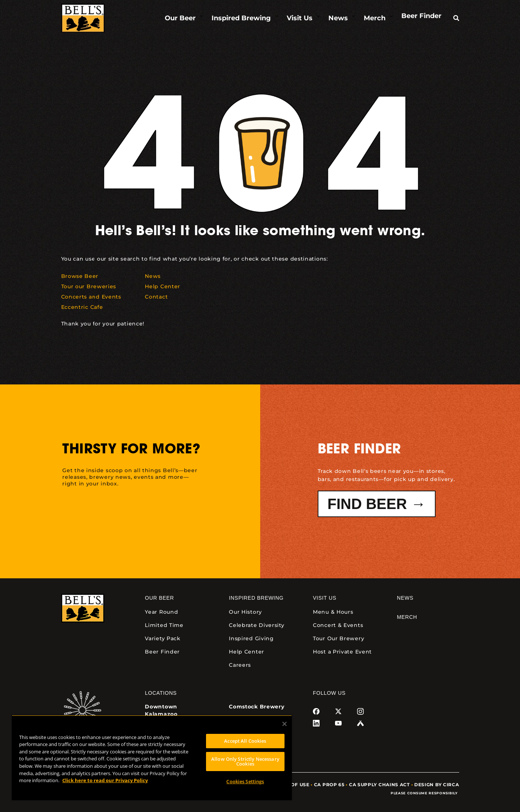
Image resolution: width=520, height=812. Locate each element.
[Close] (285, 724)
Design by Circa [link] (437, 785)
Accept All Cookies (245, 741)
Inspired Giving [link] (251, 638)
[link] (83, 18)
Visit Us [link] (325, 598)
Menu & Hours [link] (333, 612)
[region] (152, 758)
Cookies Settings (245, 781)
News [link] (405, 598)
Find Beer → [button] (377, 504)
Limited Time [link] (164, 625)
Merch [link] (407, 617)
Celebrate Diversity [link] (256, 625)
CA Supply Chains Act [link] (379, 785)
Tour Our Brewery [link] (338, 638)
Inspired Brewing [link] (256, 598)
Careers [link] (240, 665)
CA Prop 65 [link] (329, 785)
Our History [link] (245, 612)
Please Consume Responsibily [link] (425, 793)
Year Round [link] (161, 612)
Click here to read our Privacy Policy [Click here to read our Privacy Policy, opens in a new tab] (105, 780)
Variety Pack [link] (163, 638)
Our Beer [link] (159, 598)
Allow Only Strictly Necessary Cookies (245, 761)
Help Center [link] (247, 652)
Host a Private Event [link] (342, 652)
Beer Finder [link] (162, 652)
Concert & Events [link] (338, 625)
